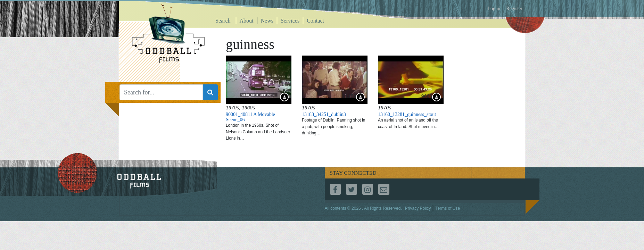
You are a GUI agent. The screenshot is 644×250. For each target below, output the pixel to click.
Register (514, 9)
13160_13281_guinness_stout (407, 114)
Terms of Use (448, 208)
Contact (315, 21)
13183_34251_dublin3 (324, 114)
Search (223, 21)
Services (290, 21)
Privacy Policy (418, 208)
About (247, 21)
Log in (494, 9)
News (267, 21)
